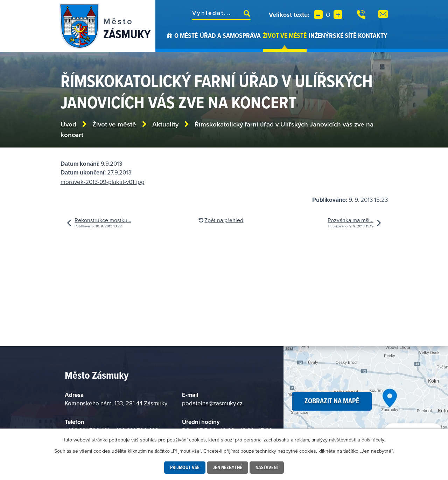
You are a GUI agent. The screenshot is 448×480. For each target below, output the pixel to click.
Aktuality (165, 124)
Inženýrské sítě (332, 35)
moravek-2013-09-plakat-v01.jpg (103, 182)
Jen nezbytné (227, 467)
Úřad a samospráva (230, 35)
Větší (338, 15)
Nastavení (267, 467)
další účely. (373, 440)
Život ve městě (285, 35)
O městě (186, 35)
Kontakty (373, 35)
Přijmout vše (185, 467)
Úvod (169, 41)
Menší (318, 15)
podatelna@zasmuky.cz (212, 403)
